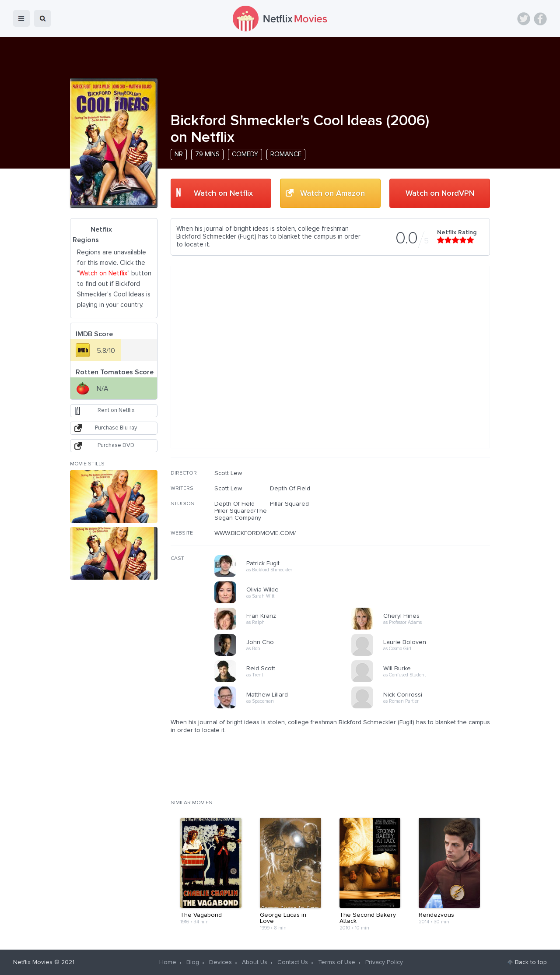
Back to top (531, 962)
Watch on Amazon (332, 194)
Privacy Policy (384, 962)
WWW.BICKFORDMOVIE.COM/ (255, 533)
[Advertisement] (424, 526)
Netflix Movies (33, 962)
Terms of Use (337, 962)
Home (168, 962)
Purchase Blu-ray (116, 428)
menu (21, 18)
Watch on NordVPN (440, 194)
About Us (255, 962)
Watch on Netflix (223, 194)
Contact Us (293, 962)
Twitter (524, 19)
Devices (220, 962)
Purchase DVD (116, 445)
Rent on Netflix (116, 410)
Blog (193, 962)
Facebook (540, 19)
